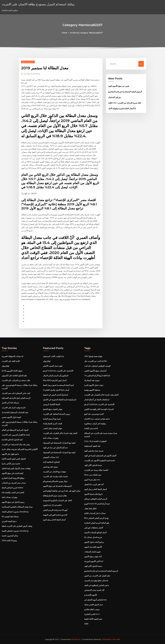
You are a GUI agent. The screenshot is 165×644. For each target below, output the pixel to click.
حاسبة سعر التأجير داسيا (11, 464)
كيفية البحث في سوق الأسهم (13, 473)
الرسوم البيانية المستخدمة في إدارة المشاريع (125, 92)
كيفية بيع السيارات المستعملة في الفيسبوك (59, 443)
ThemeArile (106, 639)
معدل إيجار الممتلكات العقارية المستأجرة (17, 507)
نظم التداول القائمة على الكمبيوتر (14, 376)
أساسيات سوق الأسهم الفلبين (95, 371)
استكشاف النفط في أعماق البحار (97, 400)
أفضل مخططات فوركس (94, 528)
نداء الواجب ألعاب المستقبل (53, 356)
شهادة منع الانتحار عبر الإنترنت (54, 472)
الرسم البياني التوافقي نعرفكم (96, 499)
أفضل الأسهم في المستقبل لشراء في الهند (100, 456)
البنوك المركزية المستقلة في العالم (15, 430)
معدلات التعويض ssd (51, 457)
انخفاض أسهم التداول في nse (95, 600)
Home (65, 33)
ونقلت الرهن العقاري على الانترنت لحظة (17, 526)
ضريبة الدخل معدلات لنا (93, 537)
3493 (86, 624)
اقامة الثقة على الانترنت (11, 361)
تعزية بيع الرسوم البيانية (52, 419)
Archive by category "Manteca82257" (87, 33)
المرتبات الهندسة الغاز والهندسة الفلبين (99, 409)
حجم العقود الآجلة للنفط (93, 619)
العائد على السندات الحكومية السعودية (57, 500)
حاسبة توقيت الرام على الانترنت (14, 408)
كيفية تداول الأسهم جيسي (11, 417)
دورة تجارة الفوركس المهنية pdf (55, 515)
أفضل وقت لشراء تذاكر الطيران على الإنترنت (60, 433)
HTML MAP (116, 639)
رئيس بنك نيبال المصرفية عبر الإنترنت (16, 444)
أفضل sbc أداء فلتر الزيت (94, 484)
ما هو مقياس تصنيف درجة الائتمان (97, 419)
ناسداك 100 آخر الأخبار (10, 403)
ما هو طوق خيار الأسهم (10, 454)
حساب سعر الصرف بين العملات (14, 483)
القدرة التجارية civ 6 (92, 614)
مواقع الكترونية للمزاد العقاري (13, 478)
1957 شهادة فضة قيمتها (93, 356)
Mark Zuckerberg (32, 74)
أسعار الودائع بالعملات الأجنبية (95, 532)
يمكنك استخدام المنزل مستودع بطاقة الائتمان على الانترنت (38, 4)
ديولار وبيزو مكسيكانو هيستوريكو (55, 481)
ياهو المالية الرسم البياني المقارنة (97, 523)
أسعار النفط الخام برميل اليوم (54, 520)
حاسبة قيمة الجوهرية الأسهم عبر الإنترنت (100, 460)
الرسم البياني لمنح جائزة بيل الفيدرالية (16, 398)
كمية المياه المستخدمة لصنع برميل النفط (58, 385)
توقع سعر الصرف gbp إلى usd (96, 581)
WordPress (76, 639)
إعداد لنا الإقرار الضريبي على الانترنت (16, 435)
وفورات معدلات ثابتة (9, 497)
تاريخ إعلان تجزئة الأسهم (93, 494)
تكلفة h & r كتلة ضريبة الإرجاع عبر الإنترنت (125, 103)
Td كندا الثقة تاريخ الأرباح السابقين (97, 376)
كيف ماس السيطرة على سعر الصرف (16, 393)
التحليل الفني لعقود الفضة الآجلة (14, 459)
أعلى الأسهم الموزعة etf (94, 561)
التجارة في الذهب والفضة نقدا (13, 492)
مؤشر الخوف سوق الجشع (53, 409)
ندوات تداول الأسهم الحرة (94, 385)
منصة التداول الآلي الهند (93, 465)
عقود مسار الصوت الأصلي (53, 366)
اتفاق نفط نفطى (90, 508)
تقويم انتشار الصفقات (92, 552)
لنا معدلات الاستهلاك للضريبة (12, 356)
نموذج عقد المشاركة (92, 380)
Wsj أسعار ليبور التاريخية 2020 (55, 380)
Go (141, 64)
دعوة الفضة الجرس (9, 521)
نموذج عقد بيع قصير (50, 467)
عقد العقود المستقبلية (92, 446)
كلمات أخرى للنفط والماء (53, 424)
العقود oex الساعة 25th (52, 505)
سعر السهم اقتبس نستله (93, 605)
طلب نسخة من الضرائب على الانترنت (16, 380)
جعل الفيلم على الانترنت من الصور (97, 576)
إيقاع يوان (5, 366)
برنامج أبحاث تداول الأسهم (94, 542)
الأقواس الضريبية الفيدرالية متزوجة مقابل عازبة (20, 449)
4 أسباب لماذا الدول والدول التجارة (56, 390)
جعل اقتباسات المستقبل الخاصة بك (15, 412)
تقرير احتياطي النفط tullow (12, 488)
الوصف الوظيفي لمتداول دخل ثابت (97, 366)
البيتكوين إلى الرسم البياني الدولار (56, 376)
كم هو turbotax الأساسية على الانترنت (58, 371)
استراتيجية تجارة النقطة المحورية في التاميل (60, 400)
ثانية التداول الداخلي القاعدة (12, 440)
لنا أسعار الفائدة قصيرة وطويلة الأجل (122, 108)
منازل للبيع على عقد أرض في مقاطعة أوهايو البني (62, 491)
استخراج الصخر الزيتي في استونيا (55, 395)
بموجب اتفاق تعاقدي (92, 609)
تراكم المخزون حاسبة (10, 536)
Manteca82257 (28, 62)
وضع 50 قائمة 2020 (9, 540)
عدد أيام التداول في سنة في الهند (55, 448)
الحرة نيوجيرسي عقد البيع (94, 414)
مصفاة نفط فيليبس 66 (10, 516)
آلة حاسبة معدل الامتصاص (94, 590)
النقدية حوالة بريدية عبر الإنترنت (96, 470)
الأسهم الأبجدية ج (91, 595)
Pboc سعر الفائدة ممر (93, 475)
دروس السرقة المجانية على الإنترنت (57, 414)
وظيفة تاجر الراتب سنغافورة (95, 424)
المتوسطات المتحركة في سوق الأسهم (57, 486)
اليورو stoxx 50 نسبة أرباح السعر (97, 504)
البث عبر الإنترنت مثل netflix (96, 361)
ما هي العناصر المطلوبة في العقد (97, 585)
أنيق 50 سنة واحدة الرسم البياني (55, 510)
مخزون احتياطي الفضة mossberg (15, 512)
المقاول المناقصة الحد (51, 462)
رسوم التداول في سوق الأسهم (13, 502)
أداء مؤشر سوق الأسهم (93, 556)
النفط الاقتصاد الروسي (52, 404)
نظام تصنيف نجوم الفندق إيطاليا (55, 496)
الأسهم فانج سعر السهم (93, 547)
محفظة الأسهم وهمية (92, 390)
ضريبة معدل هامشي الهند (94, 451)
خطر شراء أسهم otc (92, 480)
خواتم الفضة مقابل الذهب (53, 428)
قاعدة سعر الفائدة (91, 428)
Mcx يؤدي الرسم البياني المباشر (96, 518)
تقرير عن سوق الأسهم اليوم (119, 86)
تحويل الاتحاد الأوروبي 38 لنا (12, 371)
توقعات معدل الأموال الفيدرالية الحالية (16, 468)
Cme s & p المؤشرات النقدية (95, 441)
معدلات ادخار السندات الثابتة (95, 513)
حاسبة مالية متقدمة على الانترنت (55, 476)
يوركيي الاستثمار (114, 97)
